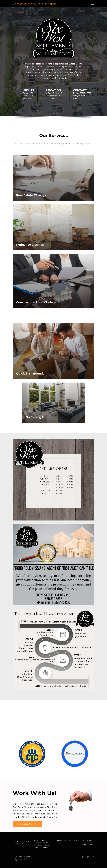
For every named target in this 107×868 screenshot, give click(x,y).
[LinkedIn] (88, 857)
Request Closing (78, 840)
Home (59, 840)
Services (89, 840)
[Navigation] (93, 4)
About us (67, 840)
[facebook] (83, 857)
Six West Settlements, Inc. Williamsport (34, 4)
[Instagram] (94, 857)
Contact (92, 844)
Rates (84, 844)
